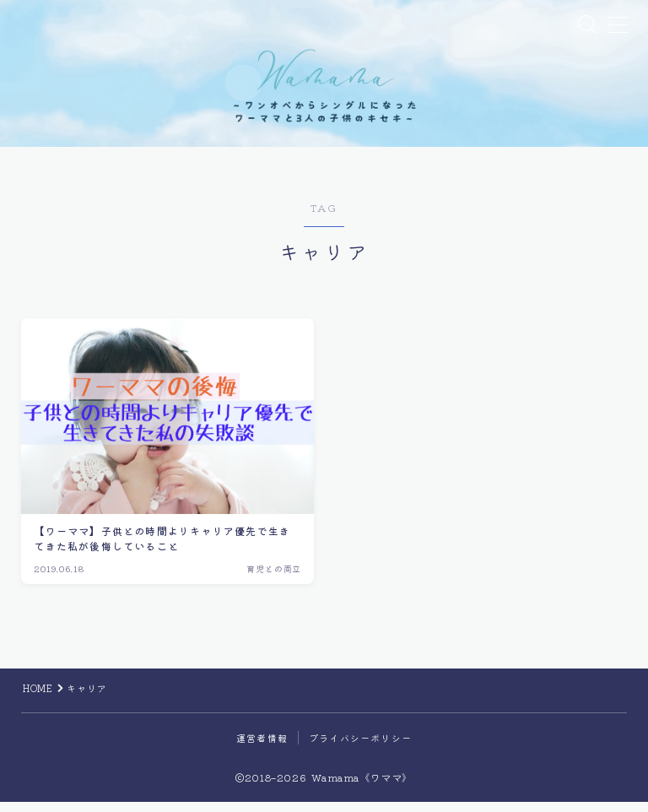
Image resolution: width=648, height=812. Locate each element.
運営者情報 (262, 748)
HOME (38, 698)
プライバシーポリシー (360, 748)
